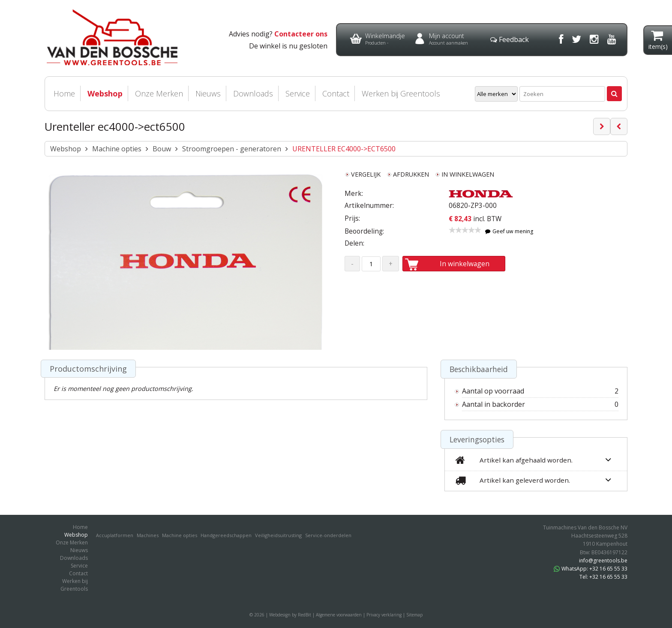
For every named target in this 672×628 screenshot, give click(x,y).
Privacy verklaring (384, 615)
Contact (336, 93)
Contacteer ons (301, 34)
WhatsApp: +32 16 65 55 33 (591, 569)
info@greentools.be (603, 560)
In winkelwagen (456, 264)
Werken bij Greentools (401, 93)
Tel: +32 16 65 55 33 (603, 577)
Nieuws (208, 93)
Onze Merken (159, 93)
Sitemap (414, 615)
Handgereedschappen (226, 535)
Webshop (105, 93)
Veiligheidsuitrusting (278, 535)
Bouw (162, 149)
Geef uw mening (509, 231)
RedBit (304, 615)
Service (298, 93)
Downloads (253, 93)
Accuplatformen (115, 535)
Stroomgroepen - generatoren (232, 149)
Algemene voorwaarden (339, 615)
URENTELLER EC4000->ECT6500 (344, 149)
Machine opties (117, 149)
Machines (148, 535)
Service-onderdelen (328, 535)
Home (64, 93)
